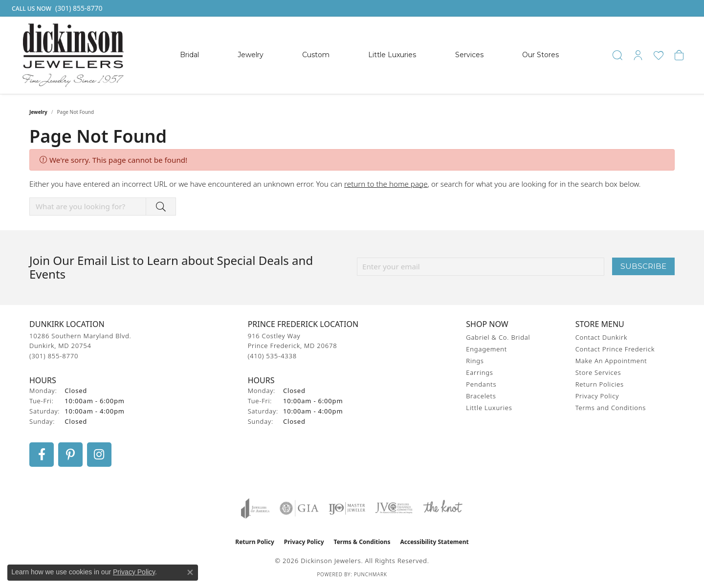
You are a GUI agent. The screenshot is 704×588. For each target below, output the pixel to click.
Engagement (486, 349)
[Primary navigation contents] (369, 55)
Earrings (479, 372)
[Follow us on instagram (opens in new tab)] (99, 455)
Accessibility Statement (434, 542)
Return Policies (600, 384)
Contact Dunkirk (602, 337)
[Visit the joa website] (255, 508)
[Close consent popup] (190, 572)
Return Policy (255, 542)
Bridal (189, 55)
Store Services (598, 372)
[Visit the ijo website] (347, 508)
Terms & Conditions (362, 542)
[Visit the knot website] (442, 508)
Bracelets (481, 396)
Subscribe (643, 266)
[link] (56, 8)
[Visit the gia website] (299, 508)
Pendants (481, 384)
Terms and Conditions (611, 408)
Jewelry (251, 55)
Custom (316, 55)
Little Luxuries (392, 55)
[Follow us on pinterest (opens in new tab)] (70, 455)
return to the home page (386, 184)
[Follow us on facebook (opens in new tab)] (42, 455)
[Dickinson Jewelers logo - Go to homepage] (73, 55)
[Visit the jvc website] (394, 508)
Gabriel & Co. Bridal (498, 337)
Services (469, 55)
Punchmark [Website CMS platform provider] (371, 574)
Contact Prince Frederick (615, 349)
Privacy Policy (597, 396)
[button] (617, 55)
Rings (475, 361)
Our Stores (540, 55)
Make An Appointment (611, 361)
